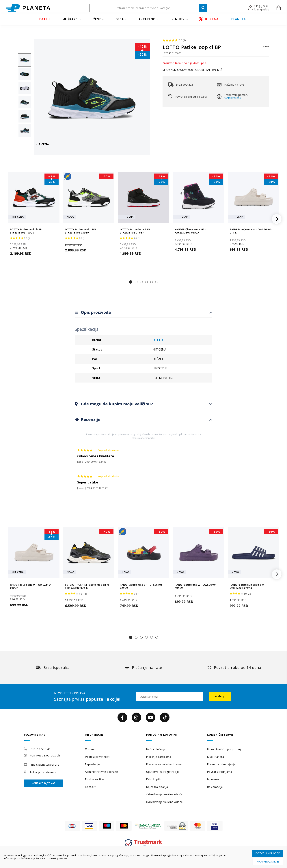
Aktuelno (147, 19)
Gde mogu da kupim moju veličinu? (116, 404)
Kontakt (90, 787)
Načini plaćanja (156, 749)
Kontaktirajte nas (43, 783)
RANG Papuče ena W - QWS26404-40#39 (196, 586)
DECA (120, 19)
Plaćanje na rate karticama (164, 764)
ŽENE (97, 19)
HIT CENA (209, 19)
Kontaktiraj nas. (233, 98)
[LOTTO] (266, 48)
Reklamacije (215, 787)
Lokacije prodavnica (43, 772)
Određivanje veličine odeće (164, 802)
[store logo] (28, 8)
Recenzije (90, 419)
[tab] (143, 312)
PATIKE (45, 19)
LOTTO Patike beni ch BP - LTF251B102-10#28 (27, 231)
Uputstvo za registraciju (162, 772)
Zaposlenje (92, 764)
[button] (259, 8)
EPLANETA (238, 19)
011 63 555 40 (41, 749)
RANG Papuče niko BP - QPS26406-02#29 (141, 586)
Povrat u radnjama (220, 772)
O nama (90, 749)
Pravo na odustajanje (221, 764)
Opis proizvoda (95, 312)
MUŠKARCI (71, 19)
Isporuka (213, 779)
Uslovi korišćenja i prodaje (225, 749)
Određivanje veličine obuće (164, 794)
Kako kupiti (153, 779)
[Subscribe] (220, 696)
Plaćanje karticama (159, 757)
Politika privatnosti (98, 757)
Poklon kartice (94, 779)
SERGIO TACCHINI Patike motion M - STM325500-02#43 (88, 586)
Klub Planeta (216, 757)
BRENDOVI (178, 19)
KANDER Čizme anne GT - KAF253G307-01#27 (190, 231)
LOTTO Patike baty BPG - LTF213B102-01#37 (136, 231)
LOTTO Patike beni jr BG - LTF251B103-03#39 (81, 231)
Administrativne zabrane (101, 772)
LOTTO (158, 340)
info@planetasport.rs (45, 765)
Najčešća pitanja (157, 787)
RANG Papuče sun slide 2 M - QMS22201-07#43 (248, 586)
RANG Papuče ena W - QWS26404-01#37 (251, 231)
